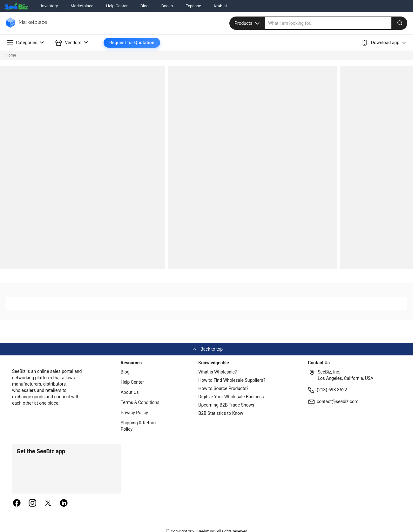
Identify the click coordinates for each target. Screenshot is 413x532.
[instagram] (32, 503)
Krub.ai (220, 6)
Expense (193, 6)
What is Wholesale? (217, 372)
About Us (130, 392)
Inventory (49, 6)
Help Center (117, 6)
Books (167, 6)
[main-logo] (26, 27)
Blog (145, 6)
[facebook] (17, 503)
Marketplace (82, 6)
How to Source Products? (223, 388)
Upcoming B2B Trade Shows (226, 405)
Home (11, 55)
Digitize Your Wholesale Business (231, 397)
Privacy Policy (134, 413)
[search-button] (399, 23)
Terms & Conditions (140, 402)
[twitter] (48, 503)
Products (248, 23)
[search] (336, 23)
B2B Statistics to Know (221, 413)
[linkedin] (64, 503)
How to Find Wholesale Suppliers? (232, 380)
